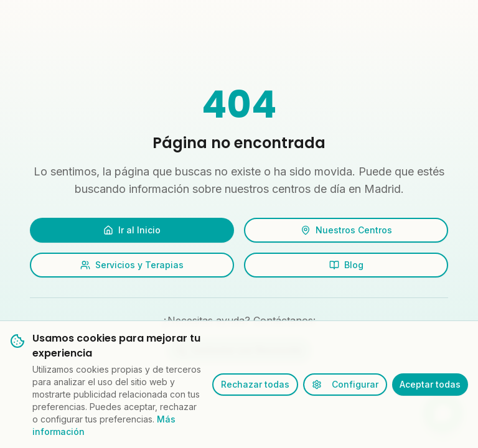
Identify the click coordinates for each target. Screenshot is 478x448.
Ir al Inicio (132, 230)
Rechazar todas (255, 384)
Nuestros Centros (346, 230)
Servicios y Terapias (132, 265)
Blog (346, 265)
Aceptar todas (430, 384)
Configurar (345, 384)
